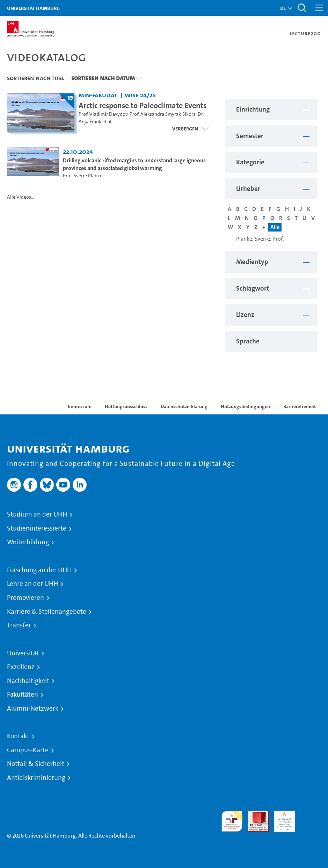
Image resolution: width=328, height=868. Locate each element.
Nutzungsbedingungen (245, 406)
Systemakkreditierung (311, 815)
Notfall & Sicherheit (36, 764)
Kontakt (18, 736)
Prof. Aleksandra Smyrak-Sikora (163, 114)
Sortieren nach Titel (36, 78)
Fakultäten (23, 695)
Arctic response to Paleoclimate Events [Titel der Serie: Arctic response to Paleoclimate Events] (143, 105)
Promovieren (25, 598)
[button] (283, 8)
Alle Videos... (21, 197)
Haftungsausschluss (126, 406)
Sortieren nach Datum (103, 78)
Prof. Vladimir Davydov (103, 114)
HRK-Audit (280, 819)
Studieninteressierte (37, 528)
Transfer (19, 625)
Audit (254, 815)
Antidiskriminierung (36, 778)
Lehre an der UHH (32, 584)
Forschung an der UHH (39, 570)
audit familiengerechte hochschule (232, 821)
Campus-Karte (28, 750)
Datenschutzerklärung (184, 406)
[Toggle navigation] (319, 8)
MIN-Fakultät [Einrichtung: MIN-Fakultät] (98, 95)
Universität (23, 653)
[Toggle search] (302, 8)
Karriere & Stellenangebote (47, 612)
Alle (275, 227)
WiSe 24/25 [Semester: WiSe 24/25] (140, 95)
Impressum (80, 406)
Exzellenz (21, 667)
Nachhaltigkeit (28, 681)
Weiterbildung (28, 542)
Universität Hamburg (33, 8)
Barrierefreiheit (300, 406)
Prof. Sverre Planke (83, 176)
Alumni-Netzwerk (33, 709)
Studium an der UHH (37, 514)
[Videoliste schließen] (190, 129)
